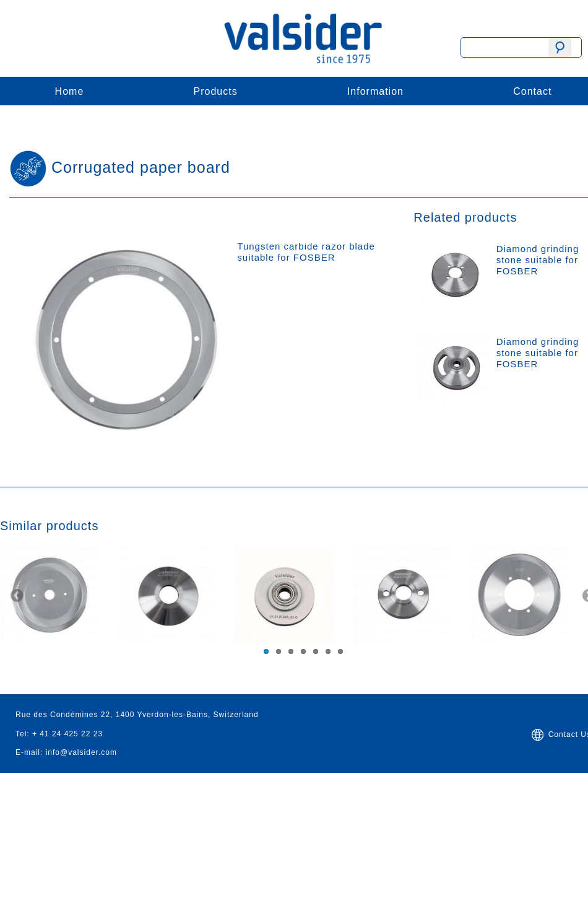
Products (216, 91)
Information (375, 91)
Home (70, 91)
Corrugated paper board (141, 167)
